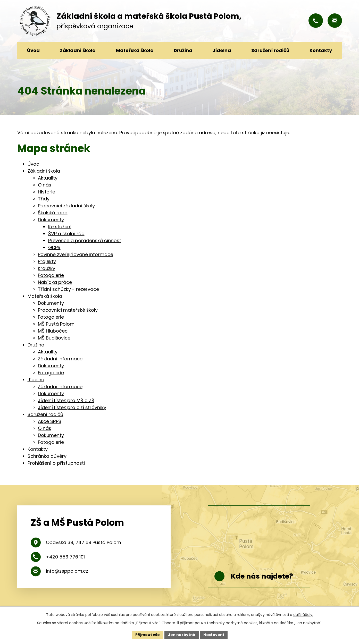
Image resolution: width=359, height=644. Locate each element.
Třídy (44, 199)
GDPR (54, 247)
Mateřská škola (135, 50)
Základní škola (78, 50)
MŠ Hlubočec (53, 331)
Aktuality (48, 178)
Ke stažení (60, 227)
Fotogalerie (51, 275)
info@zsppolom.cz (67, 571)
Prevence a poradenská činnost (85, 240)
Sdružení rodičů (270, 50)
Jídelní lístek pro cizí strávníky (72, 407)
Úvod (33, 50)
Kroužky (47, 268)
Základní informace (60, 359)
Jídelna (222, 50)
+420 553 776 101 (65, 557)
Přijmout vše (148, 635)
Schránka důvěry (47, 456)
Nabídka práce (55, 282)
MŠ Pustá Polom (56, 324)
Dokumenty (51, 220)
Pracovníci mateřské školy (68, 310)
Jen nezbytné (182, 635)
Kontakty (321, 50)
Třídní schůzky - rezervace (68, 289)
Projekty (47, 261)
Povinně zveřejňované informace (76, 254)
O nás (45, 185)
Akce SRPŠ (50, 421)
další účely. (303, 615)
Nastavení (214, 635)
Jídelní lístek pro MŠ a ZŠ (66, 400)
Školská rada (53, 213)
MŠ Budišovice (54, 338)
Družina (183, 50)
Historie (47, 192)
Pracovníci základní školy (66, 206)
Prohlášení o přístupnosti (56, 463)
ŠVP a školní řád (66, 234)
